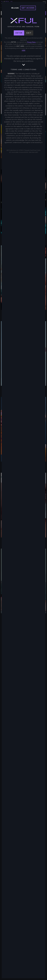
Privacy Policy (31, 42)
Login (15, 8)
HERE (24, 50)
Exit (29, 33)
